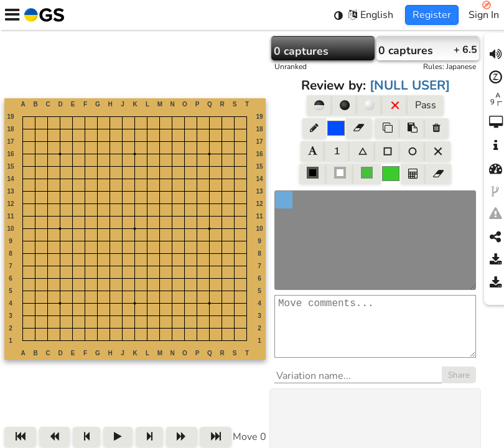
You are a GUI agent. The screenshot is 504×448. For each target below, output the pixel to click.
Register (432, 15)
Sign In (484, 15)
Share (459, 388)
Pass (426, 105)
